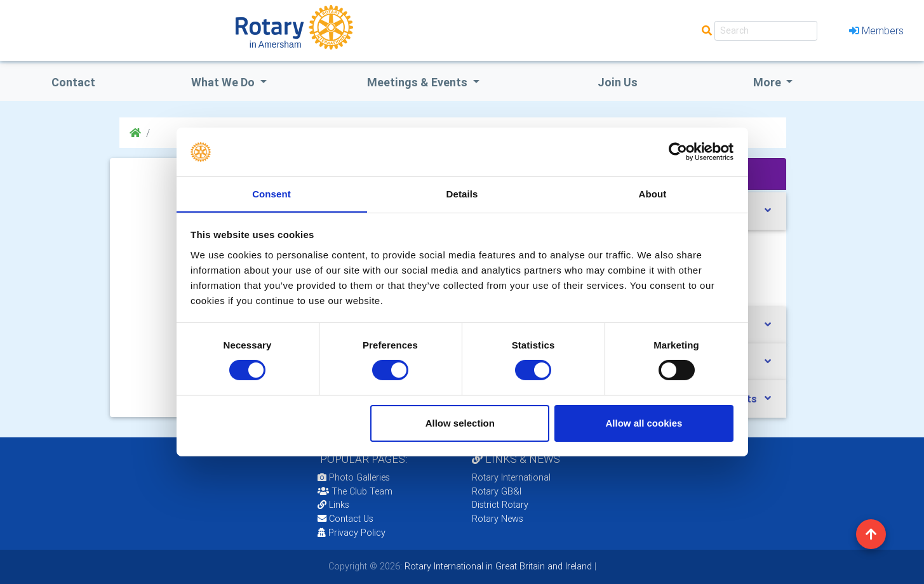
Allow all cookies (644, 423)
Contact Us (345, 519)
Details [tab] (462, 193)
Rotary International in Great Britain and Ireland (497, 566)
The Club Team (355, 491)
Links (333, 505)
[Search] (766, 31)
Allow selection (460, 423)
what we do (224, 82)
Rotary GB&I (497, 491)
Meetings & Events (418, 82)
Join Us (618, 82)
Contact (73, 82)
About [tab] (653, 193)
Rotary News (498, 519)
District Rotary (500, 505)
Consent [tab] (271, 193)
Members (876, 30)
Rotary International (511, 477)
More (768, 82)
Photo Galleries (354, 477)
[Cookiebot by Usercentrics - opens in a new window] (678, 152)
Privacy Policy (352, 533)
